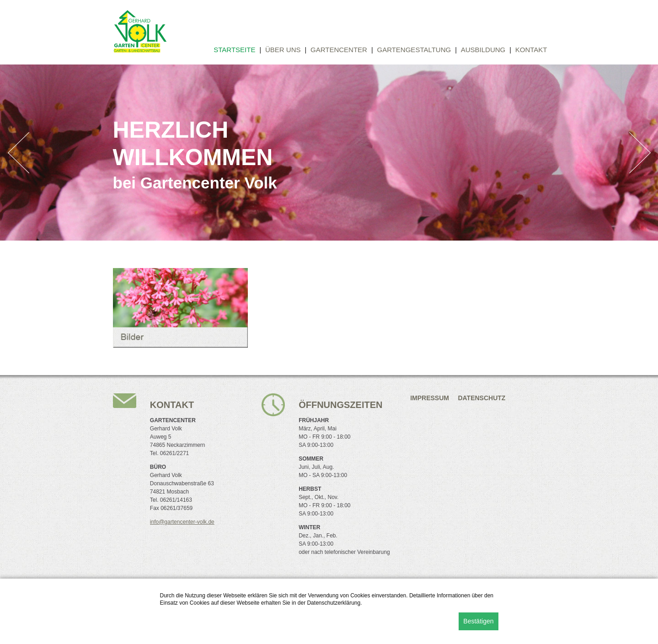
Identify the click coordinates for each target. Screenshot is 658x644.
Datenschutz (481, 398)
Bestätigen (478, 621)
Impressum (430, 398)
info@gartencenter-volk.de (182, 522)
